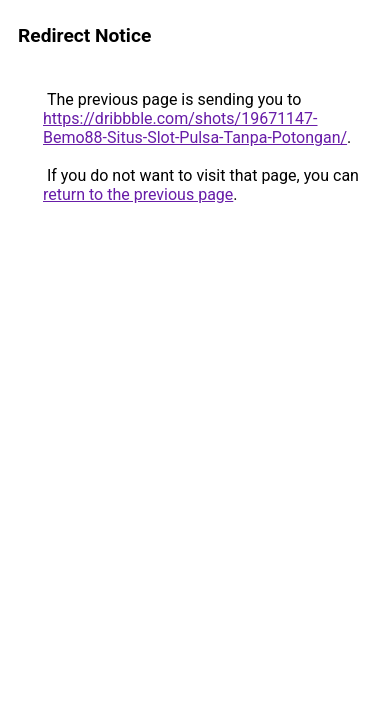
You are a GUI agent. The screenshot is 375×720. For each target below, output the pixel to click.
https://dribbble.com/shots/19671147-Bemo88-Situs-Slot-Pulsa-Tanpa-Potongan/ (195, 128)
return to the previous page (138, 194)
